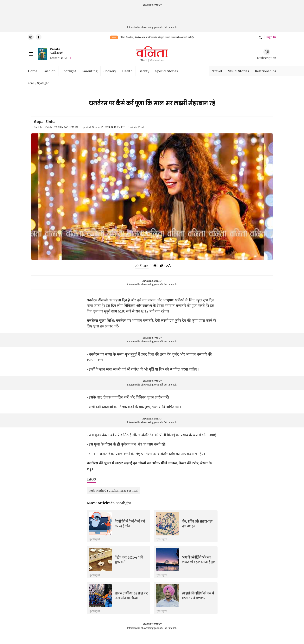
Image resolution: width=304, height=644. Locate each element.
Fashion (49, 71)
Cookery (110, 71)
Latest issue (58, 58)
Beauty (144, 71)
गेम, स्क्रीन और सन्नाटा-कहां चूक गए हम (197, 524)
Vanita (55, 49)
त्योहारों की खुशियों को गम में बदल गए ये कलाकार (198, 596)
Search (260, 37)
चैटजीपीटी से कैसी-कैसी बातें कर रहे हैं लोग (130, 524)
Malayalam (157, 60)
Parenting (90, 71)
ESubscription (267, 58)
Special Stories (167, 71)
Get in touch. (170, 27)
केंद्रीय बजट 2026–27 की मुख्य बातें (129, 560)
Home (33, 71)
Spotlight (69, 71)
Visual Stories (238, 71)
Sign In (271, 37)
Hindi (143, 60)
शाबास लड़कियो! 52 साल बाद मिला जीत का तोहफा (131, 596)
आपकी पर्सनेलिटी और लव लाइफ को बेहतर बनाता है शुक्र (199, 560)
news (31, 83)
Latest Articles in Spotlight (109, 503)
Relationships (266, 71)
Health (127, 71)
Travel (217, 71)
